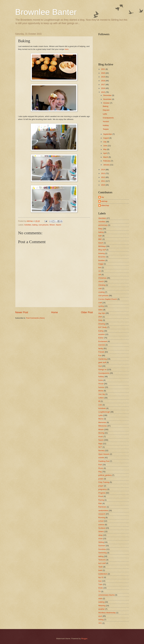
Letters (101, 398)
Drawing (102, 324)
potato (101, 479)
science (101, 525)
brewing (102, 253)
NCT (100, 447)
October (107, 103)
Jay (103, 197)
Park (100, 465)
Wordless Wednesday (107, 613)
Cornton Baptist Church (108, 299)
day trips (102, 313)
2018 (103, 81)
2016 (103, 88)
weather (102, 609)
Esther (101, 338)
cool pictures (44, 225)
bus (100, 267)
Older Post (87, 312)
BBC (100, 239)
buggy (101, 264)
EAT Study (103, 327)
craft (100, 303)
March (106, 157)
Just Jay (102, 394)
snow (100, 539)
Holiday (106, 125)
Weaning (102, 606)
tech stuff (102, 563)
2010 (103, 185)
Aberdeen (102, 218)
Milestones (103, 426)
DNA (100, 317)
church (101, 281)
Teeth (101, 567)
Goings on (102, 369)
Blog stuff (102, 250)
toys (100, 581)
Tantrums (102, 560)
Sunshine (102, 549)
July (105, 142)
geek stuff (102, 362)
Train (100, 584)
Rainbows (102, 507)
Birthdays (102, 246)
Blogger (84, 639)
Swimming (102, 553)
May (105, 149)
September (108, 134)
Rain (100, 503)
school (101, 521)
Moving (101, 433)
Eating (101, 331)
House (101, 384)
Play (100, 472)
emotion (102, 334)
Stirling (101, 542)
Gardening (103, 359)
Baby (100, 229)
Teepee (106, 129)
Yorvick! (106, 122)
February (107, 161)
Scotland (102, 528)
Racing (101, 500)
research (102, 514)
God (100, 366)
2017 (103, 85)
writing (101, 620)
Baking (106, 106)
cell (100, 275)
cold (100, 288)
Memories (102, 422)
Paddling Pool (104, 461)
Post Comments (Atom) (35, 318)
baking (35, 225)
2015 (103, 92)
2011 (103, 181)
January (107, 165)
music (101, 437)
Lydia (105, 114)
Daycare (106, 110)
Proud (101, 496)
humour (101, 387)
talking (101, 556)
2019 (103, 77)
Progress (102, 493)
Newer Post (22, 312)
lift (99, 401)
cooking (101, 292)
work (100, 616)
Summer (102, 546)
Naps (100, 444)
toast (100, 570)
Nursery (102, 450)
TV (100, 591)
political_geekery (105, 475)
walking (101, 602)
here (67, 49)
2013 (103, 173)
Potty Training (104, 482)
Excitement (103, 341)
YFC (100, 623)
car (100, 271)
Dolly (100, 320)
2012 (103, 177)
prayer (101, 486)
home (101, 380)
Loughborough (104, 412)
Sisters (101, 531)
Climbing (102, 285)
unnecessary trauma (107, 595)
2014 (103, 170)
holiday (101, 377)
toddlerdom (103, 574)
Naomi (58, 225)
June (105, 146)
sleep (101, 535)
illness (101, 391)
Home (54, 312)
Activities (28, 225)
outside (101, 458)
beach (101, 243)
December (108, 95)
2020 (103, 73)
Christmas (102, 278)
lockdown (102, 408)
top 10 (101, 577)
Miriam (52, 225)
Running (102, 518)
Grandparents (108, 118)
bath (100, 236)
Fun (100, 356)
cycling (101, 306)
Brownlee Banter (46, 12)
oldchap (104, 201)
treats (101, 588)
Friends (101, 352)
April (105, 153)
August (106, 138)
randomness (103, 510)
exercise (102, 345)
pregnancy (103, 489)
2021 (103, 69)
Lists (100, 405)
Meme (101, 419)
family (101, 348)
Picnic (101, 468)
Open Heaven (104, 454)
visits (100, 599)
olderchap (105, 205)
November (108, 99)
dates (101, 310)
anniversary (103, 225)
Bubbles (102, 260)
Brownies (102, 257)
